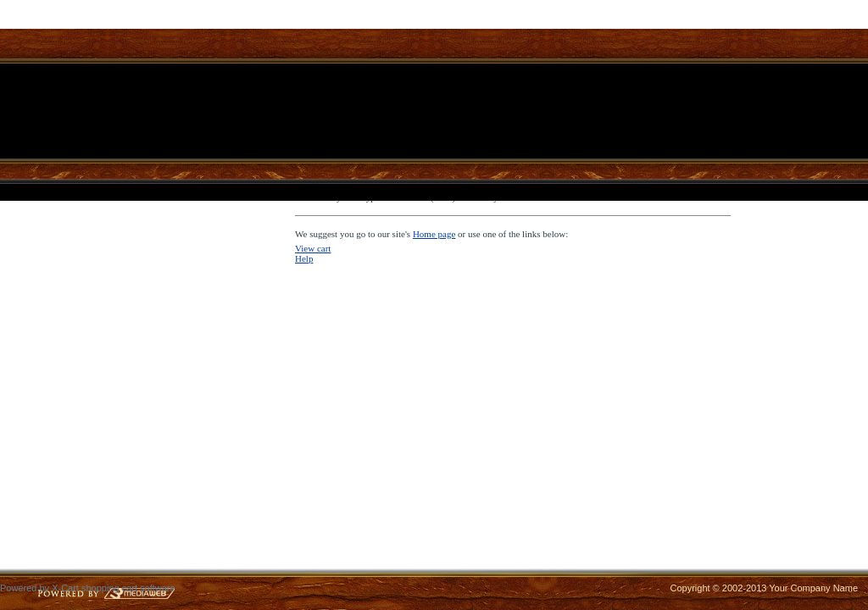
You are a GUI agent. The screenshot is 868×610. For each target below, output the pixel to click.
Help (304, 258)
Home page (434, 234)
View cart (313, 248)
